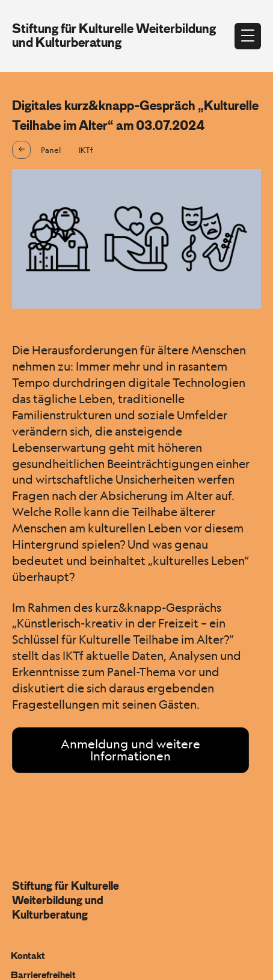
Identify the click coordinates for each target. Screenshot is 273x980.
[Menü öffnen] (248, 36)
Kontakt (28, 956)
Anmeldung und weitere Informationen (130, 750)
